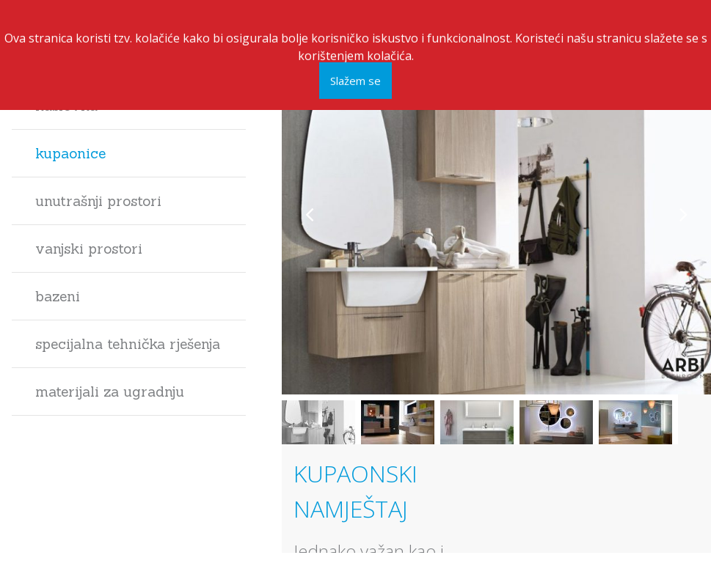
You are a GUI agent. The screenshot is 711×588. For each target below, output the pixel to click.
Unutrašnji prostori (98, 201)
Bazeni (58, 296)
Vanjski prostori (89, 249)
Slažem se (355, 78)
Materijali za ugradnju (110, 392)
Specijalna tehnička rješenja (128, 344)
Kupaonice (70, 153)
